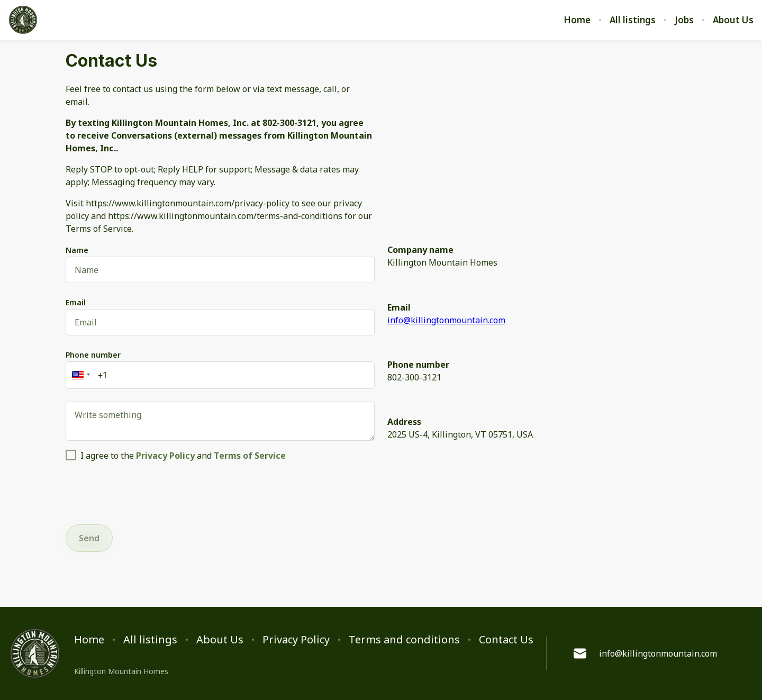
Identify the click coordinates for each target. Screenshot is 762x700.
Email (76, 302)
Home (577, 20)
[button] (79, 375)
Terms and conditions (404, 640)
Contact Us (506, 640)
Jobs (684, 20)
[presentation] (146, 491)
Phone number (93, 355)
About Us (733, 20)
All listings (633, 20)
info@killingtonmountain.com (446, 320)
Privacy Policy (296, 640)
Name (77, 250)
